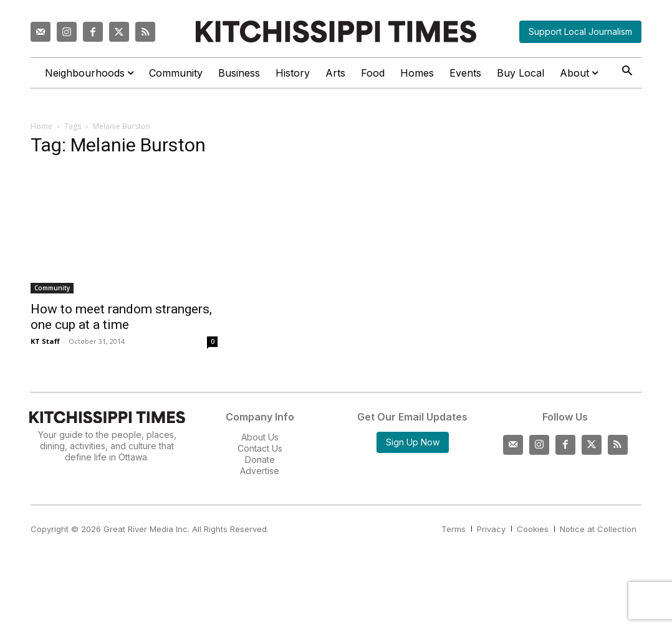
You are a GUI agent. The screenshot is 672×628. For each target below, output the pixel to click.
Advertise (260, 471)
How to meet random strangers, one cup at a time (121, 317)
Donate (260, 459)
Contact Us (260, 448)
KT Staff (45, 341)
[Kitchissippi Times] (336, 31)
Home (41, 126)
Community (52, 288)
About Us (260, 437)
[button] (627, 72)
